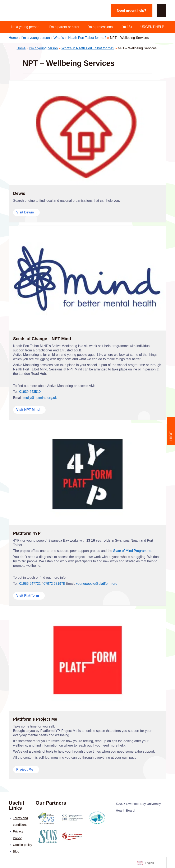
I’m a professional (100, 27)
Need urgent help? (132, 11)
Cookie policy (22, 845)
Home (13, 38)
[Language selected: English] (151, 863)
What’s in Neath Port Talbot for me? (80, 38)
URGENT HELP (152, 27)
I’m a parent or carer (64, 27)
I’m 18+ (127, 27)
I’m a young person (25, 27)
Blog (16, 851)
